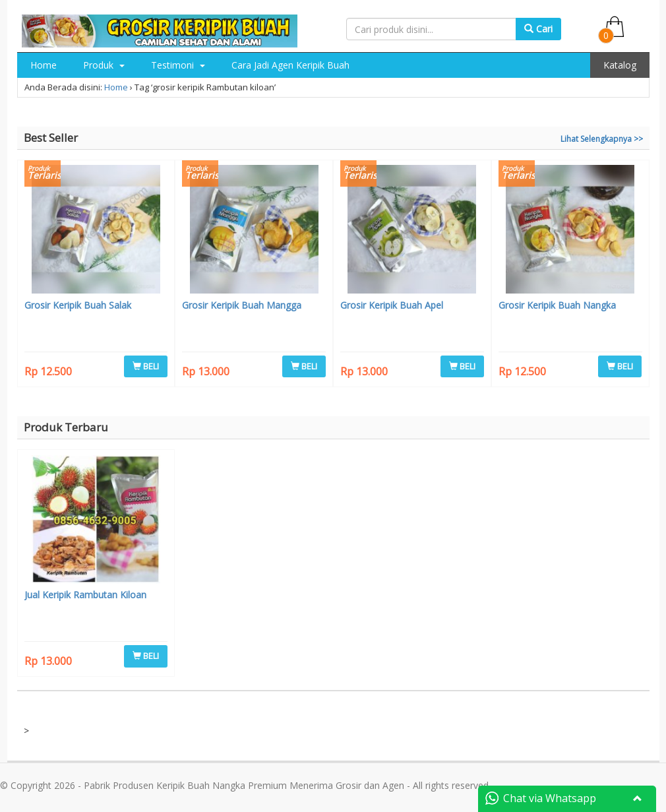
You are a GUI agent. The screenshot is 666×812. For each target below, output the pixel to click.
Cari (538, 29)
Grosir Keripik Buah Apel (392, 305)
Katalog (620, 65)
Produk (104, 65)
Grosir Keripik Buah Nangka (557, 305)
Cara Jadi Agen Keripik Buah (290, 65)
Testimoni (178, 65)
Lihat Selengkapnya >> (602, 139)
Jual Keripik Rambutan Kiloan (85, 595)
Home (44, 65)
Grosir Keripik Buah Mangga (242, 305)
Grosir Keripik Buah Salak (78, 305)
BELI (146, 366)
